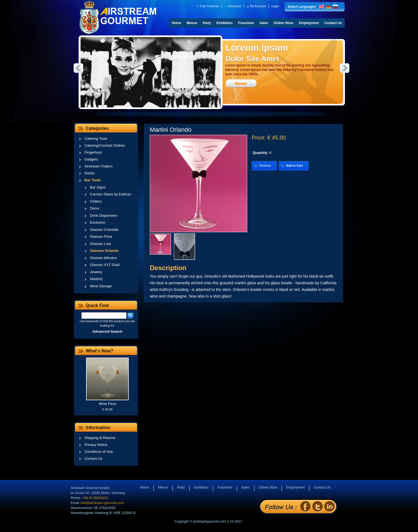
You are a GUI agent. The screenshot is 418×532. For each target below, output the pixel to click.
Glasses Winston (104, 258)
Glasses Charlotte (104, 230)
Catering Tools (96, 139)
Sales (264, 23)
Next (345, 68)
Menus (192, 23)
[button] (208, 6)
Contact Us (333, 23)
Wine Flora (108, 404)
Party (207, 23)
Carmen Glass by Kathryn (111, 194)
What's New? (100, 351)
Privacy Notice (96, 445)
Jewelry (96, 272)
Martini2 (96, 279)
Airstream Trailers (99, 166)
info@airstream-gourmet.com (102, 503)
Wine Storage (101, 286)
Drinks (90, 173)
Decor (95, 208)
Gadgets (91, 159)
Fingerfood (93, 152)
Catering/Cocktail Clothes (105, 145)
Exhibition (225, 23)
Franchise (246, 23)
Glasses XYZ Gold (105, 265)
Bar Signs (98, 187)
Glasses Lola (100, 244)
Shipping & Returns (100, 438)
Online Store (283, 23)
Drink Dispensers (104, 215)
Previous (78, 68)
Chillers (96, 201)
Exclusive (98, 222)
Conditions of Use (99, 452)
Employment (309, 23)
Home (176, 23)
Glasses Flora (101, 237)
